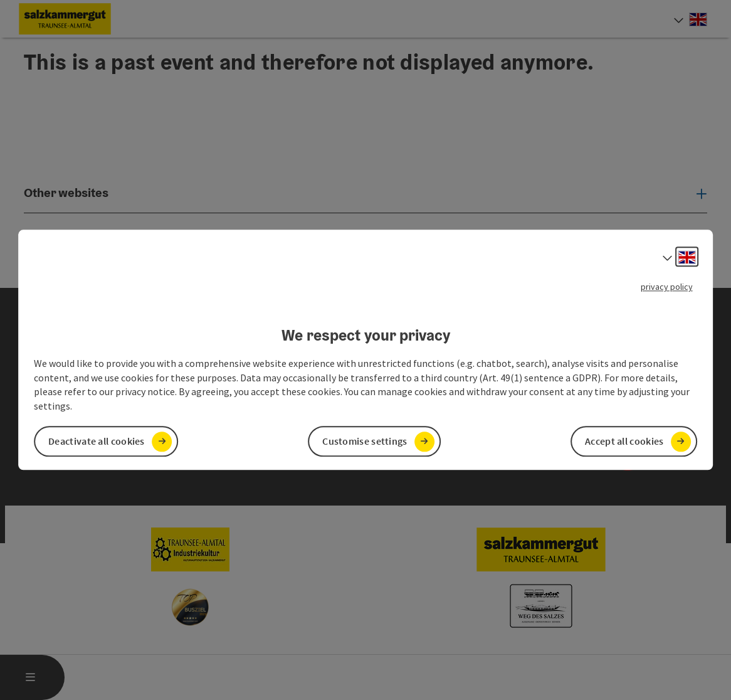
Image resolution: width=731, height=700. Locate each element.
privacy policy (667, 287)
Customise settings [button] (365, 442)
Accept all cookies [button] (624, 442)
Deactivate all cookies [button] (97, 442)
